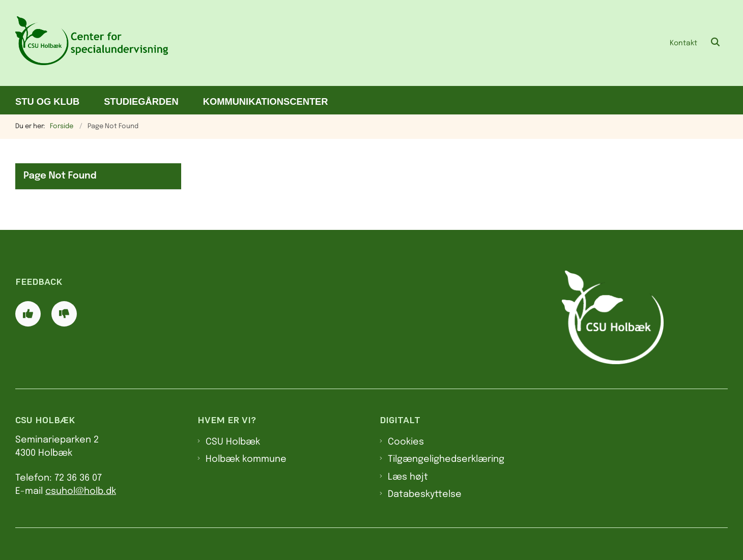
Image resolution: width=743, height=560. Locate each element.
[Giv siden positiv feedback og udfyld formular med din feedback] (28, 314)
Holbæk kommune (246, 459)
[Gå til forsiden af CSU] (92, 43)
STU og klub (47, 101)
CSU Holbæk (233, 442)
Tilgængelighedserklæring (446, 459)
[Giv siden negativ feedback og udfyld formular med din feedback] (64, 314)
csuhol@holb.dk (81, 491)
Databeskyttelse (425, 494)
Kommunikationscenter (266, 101)
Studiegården (141, 101)
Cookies (406, 442)
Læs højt (408, 477)
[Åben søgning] (716, 43)
